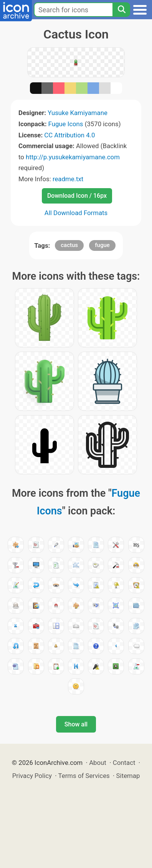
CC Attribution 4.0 (69, 135)
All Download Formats (76, 213)
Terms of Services (84, 776)
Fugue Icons (66, 124)
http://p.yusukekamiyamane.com (73, 157)
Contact (124, 763)
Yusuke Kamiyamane (78, 113)
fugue (102, 245)
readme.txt (68, 179)
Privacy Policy (32, 776)
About (98, 763)
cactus (69, 245)
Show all (76, 724)
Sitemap (128, 776)
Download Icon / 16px (77, 196)
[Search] (121, 10)
